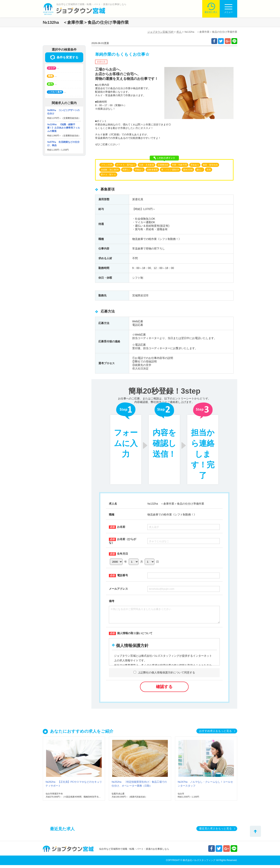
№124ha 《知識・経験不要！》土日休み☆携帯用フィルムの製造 (64, 128)
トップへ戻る (255, 831)
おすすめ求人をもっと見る (215, 734)
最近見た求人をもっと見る (215, 831)
